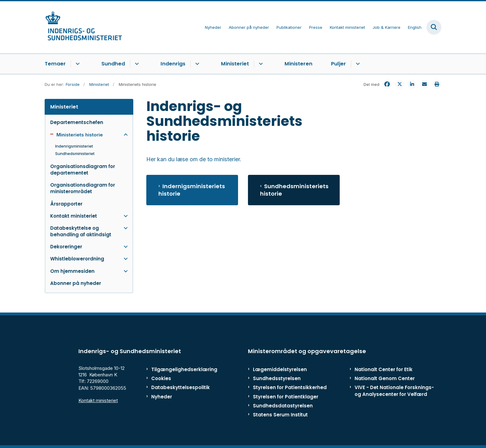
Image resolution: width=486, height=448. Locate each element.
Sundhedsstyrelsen (277, 378)
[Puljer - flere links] (357, 64)
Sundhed (113, 64)
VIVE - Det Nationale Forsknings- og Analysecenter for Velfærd (394, 391)
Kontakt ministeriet (98, 400)
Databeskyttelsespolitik (178, 387)
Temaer (55, 64)
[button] (124, 135)
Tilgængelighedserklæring (178, 369)
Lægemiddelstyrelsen (280, 369)
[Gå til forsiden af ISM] (83, 27)
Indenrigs (173, 64)
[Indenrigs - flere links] (196, 64)
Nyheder (162, 397)
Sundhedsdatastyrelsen (283, 406)
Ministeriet (235, 64)
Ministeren (298, 64)
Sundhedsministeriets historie (294, 190)
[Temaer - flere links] (77, 64)
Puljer (338, 64)
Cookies (161, 378)
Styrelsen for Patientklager (286, 397)
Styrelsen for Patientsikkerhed (290, 387)
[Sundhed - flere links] (136, 64)
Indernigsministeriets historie (192, 190)
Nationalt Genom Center (385, 378)
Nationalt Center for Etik (384, 369)
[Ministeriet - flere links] (260, 64)
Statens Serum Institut (280, 415)
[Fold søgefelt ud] (434, 27)
